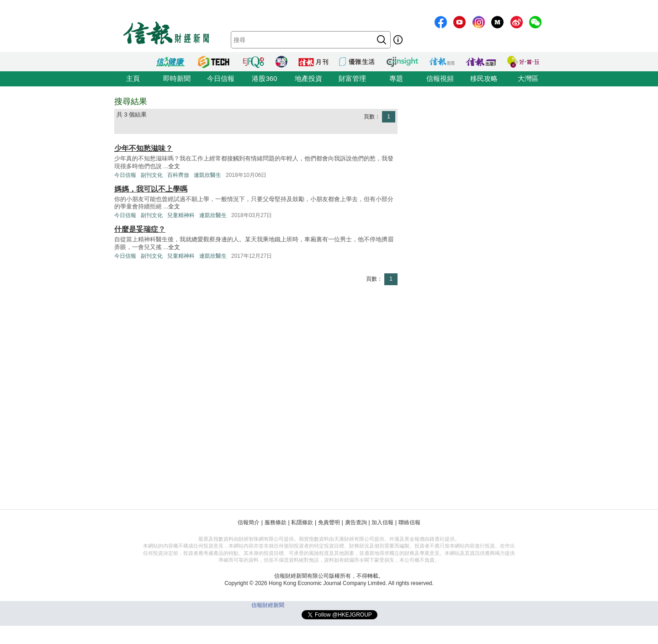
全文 (174, 166)
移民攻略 (484, 78)
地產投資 (308, 78)
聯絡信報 (409, 522)
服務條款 (276, 522)
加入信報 (382, 522)
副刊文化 (152, 175)
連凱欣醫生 (207, 175)
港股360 (264, 78)
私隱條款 (302, 522)
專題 (396, 78)
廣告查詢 (356, 522)
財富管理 (352, 78)
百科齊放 (178, 175)
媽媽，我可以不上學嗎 (151, 189)
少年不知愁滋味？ (143, 148)
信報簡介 (249, 522)
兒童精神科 (181, 215)
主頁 (133, 78)
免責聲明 (329, 522)
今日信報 (221, 78)
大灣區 (528, 78)
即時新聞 (177, 78)
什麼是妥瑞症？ (140, 229)
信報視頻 (440, 78)
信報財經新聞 (268, 605)
